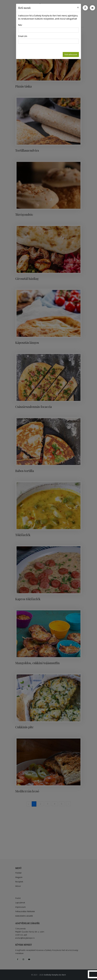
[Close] (78, 7)
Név (20, 25)
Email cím (23, 36)
